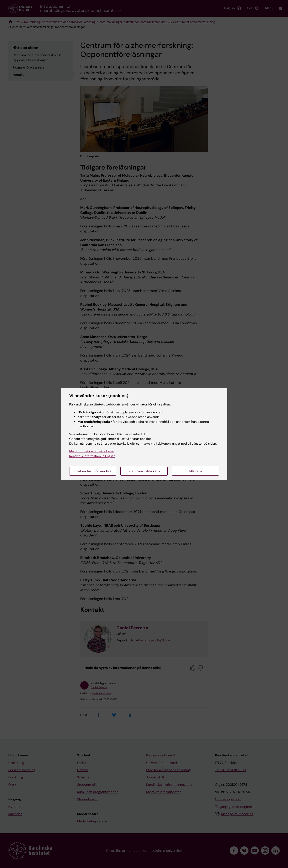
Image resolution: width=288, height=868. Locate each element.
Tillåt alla (195, 471)
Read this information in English (92, 456)
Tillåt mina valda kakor (144, 471)
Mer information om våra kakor (92, 451)
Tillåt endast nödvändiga (93, 471)
